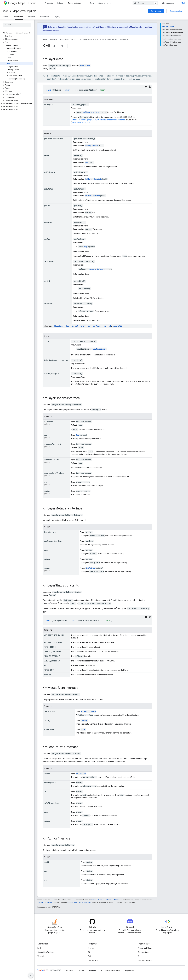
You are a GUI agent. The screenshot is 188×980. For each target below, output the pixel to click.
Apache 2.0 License (45, 902)
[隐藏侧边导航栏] (31, 975)
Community (103, 3)
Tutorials (41, 956)
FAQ (39, 948)
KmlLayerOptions (91, 112)
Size (83, 729)
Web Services (93, 960)
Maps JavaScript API (24, 11)
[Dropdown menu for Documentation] (84, 3)
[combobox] (145, 3)
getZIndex (49, 222)
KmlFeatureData (88, 711)
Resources (45, 16)
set (90, 326)
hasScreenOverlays (53, 541)
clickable (48, 422)
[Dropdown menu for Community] (111, 3)
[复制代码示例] (150, 87)
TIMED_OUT (49, 670)
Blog (92, 3)
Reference (124, 39)
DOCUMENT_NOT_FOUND (54, 635)
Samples (32, 16)
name (46, 550)
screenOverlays (51, 460)
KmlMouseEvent (99, 349)
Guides (6, 16)
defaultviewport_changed (56, 360)
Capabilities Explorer (46, 952)
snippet (47, 559)
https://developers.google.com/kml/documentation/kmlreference (98, 120)
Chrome (81, 971)
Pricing (60, 3)
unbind (108, 326)
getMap (47, 155)
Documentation (86, 39)
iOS (89, 952)
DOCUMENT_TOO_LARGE (54, 642)
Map (87, 162)
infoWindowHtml (51, 803)
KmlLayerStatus (92, 196)
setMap (47, 239)
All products (130, 971)
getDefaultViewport (53, 139)
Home (45, 39)
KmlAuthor (90, 568)
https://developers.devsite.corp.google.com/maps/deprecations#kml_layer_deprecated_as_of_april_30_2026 (95, 79)
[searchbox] (17, 25)
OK (45, 665)
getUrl (47, 206)
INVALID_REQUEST (52, 656)
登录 (183, 3)
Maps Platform (22, 3)
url (45, 482)
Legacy (57, 16)
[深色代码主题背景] (146, 87)
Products (49, 3)
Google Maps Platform (69, 39)
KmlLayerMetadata (94, 179)
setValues (98, 326)
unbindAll (117, 326)
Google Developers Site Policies (79, 902)
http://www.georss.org (81, 122)
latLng (47, 720)
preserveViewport (52, 444)
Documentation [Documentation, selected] (75, 3)
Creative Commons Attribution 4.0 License (107, 900)
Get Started (156, 11)
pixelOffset (49, 729)
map (45, 435)
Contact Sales (143, 952)
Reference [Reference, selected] (19, 16)
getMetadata (49, 172)
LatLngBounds (92, 146)
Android (91, 948)
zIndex (47, 491)
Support (141, 956)
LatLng (84, 720)
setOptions (49, 261)
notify (83, 326)
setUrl (47, 281)
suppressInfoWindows (54, 473)
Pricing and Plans (145, 948)
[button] (17, 33)
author (47, 568)
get (76, 326)
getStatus (48, 189)
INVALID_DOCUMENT (52, 652)
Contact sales (176, 11)
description (50, 532)
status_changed (51, 374)
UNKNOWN (47, 675)
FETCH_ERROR (50, 647)
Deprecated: (52, 76)
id (45, 792)
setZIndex (49, 304)
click (46, 341)
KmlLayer (49, 59)
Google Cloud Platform (110, 971)
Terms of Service (145, 960)
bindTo (70, 326)
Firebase (93, 971)
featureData (49, 711)
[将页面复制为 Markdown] (62, 46)
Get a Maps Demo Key (57, 27)
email (46, 862)
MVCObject (85, 66)
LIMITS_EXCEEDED (52, 661)
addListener (58, 326)
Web (6, 11)
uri (45, 880)
